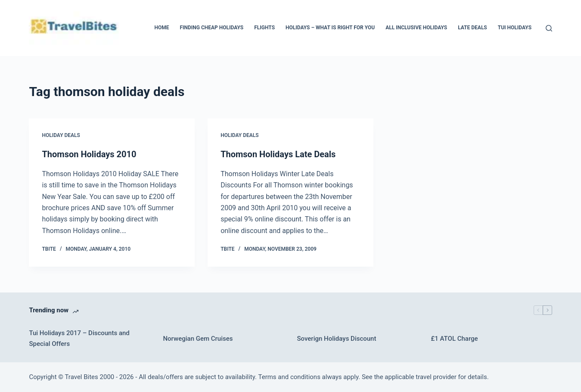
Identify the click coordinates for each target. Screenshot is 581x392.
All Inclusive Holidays (416, 28)
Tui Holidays (515, 28)
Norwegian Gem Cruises (198, 339)
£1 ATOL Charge (455, 339)
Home (162, 28)
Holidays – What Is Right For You (330, 28)
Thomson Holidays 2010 (89, 154)
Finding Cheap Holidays (211, 28)
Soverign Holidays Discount (337, 339)
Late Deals (472, 28)
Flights (264, 28)
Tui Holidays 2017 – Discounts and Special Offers (79, 338)
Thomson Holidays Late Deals (278, 154)
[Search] (549, 28)
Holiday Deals (61, 135)
